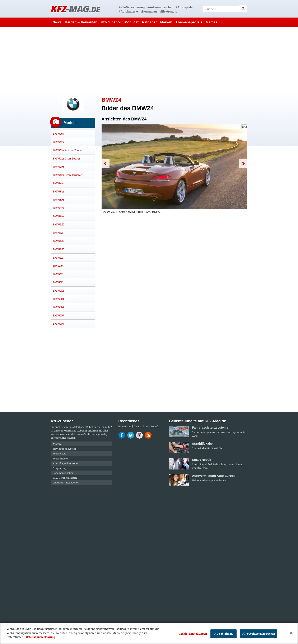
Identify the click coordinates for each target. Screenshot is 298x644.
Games (212, 22)
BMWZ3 (58, 258)
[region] (149, 633)
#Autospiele (184, 7)
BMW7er (59, 208)
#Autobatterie (128, 11)
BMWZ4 (58, 266)
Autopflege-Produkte (65, 463)
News (57, 22)
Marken (166, 22)
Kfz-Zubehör (111, 22)
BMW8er (59, 216)
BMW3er (59, 167)
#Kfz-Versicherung (132, 7)
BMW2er (59, 142)
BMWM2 (59, 224)
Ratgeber (149, 22)
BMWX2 (58, 291)
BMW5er (59, 191)
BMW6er (59, 200)
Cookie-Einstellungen (193, 634)
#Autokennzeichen (160, 7)
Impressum (125, 426)
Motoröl (58, 444)
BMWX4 (58, 307)
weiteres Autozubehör (66, 482)
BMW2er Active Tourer (68, 150)
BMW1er (58, 134)
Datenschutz (141, 426)
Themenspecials (189, 22)
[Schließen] (291, 633)
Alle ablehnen (223, 634)
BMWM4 (59, 241)
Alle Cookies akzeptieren (259, 634)
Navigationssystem (64, 449)
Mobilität (131, 22)
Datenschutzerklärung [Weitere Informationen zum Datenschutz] (41, 637)
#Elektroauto (168, 11)
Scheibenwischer (63, 473)
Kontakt (155, 426)
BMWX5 (58, 315)
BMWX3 (58, 299)
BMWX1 (58, 282)
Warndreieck (61, 458)
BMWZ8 (58, 274)
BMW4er (59, 183)
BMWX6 (58, 324)
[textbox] (225, 9)
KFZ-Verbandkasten (65, 478)
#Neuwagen (149, 11)
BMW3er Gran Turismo (68, 175)
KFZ (75, 9)
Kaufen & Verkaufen (81, 22)
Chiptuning (60, 468)
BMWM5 (59, 249)
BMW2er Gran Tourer (66, 158)
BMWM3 (59, 233)
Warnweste (60, 453)
